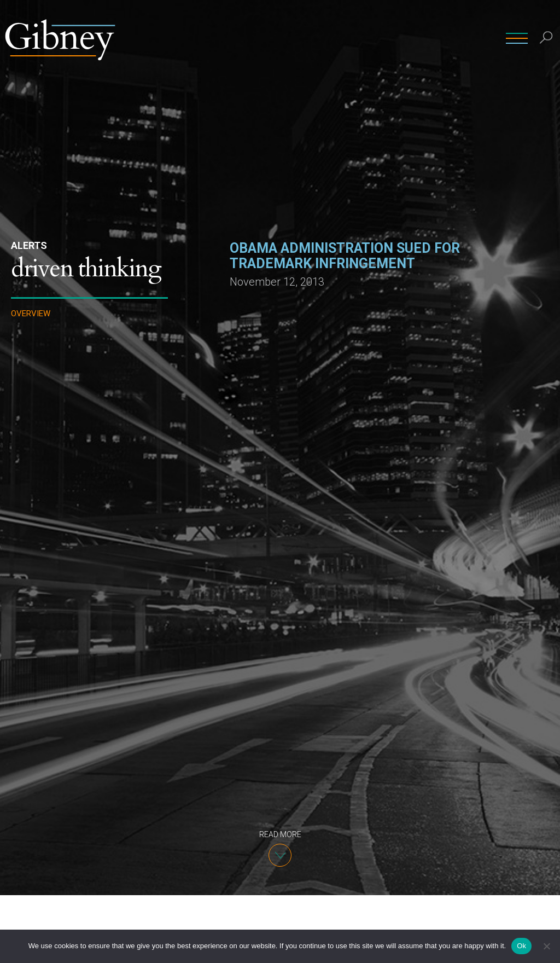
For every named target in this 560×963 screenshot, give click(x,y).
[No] (546, 946)
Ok (521, 946)
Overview (31, 314)
